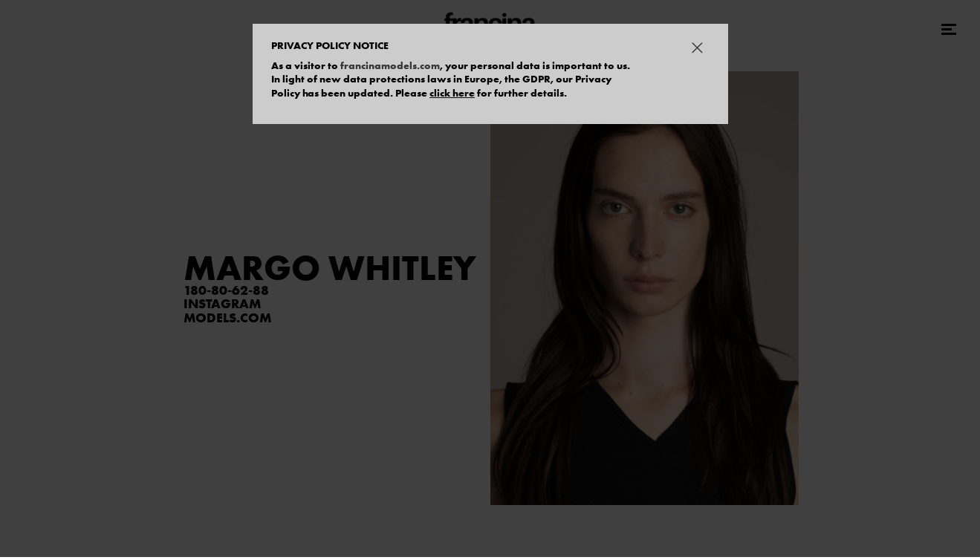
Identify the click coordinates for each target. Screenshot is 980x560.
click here (452, 93)
